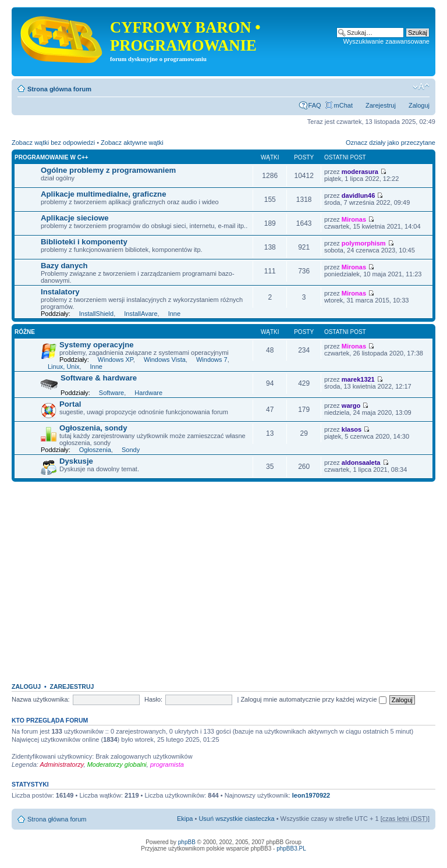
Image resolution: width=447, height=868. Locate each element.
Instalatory (60, 292)
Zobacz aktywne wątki (132, 143)
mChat (343, 105)
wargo (351, 405)
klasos (352, 429)
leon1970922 (311, 795)
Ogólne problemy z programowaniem (108, 170)
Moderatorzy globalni (117, 764)
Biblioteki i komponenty (84, 242)
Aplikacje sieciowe (75, 218)
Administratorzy (62, 764)
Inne (174, 314)
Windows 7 (212, 360)
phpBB (187, 842)
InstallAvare (141, 314)
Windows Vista (165, 360)
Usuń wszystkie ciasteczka (236, 819)
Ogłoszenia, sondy (93, 428)
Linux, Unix (63, 367)
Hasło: (153, 699)
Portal (70, 404)
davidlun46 (358, 195)
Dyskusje (76, 461)
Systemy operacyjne (97, 345)
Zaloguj (419, 105)
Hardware (148, 393)
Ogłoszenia (95, 450)
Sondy (131, 450)
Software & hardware (99, 378)
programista (167, 764)
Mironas (354, 219)
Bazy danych (64, 266)
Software (111, 393)
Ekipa (185, 819)
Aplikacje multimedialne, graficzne (103, 194)
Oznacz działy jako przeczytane (391, 143)
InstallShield (96, 314)
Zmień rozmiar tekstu (421, 87)
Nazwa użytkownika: (41, 699)
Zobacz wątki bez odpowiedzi (53, 143)
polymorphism (364, 243)
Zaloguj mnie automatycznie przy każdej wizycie (313, 699)
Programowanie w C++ (52, 157)
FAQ (315, 105)
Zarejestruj (381, 105)
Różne (25, 332)
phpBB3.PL (291, 849)
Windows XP (116, 360)
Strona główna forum (59, 89)
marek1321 (358, 379)
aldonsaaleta (361, 463)
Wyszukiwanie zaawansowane (386, 41)
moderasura (360, 172)
